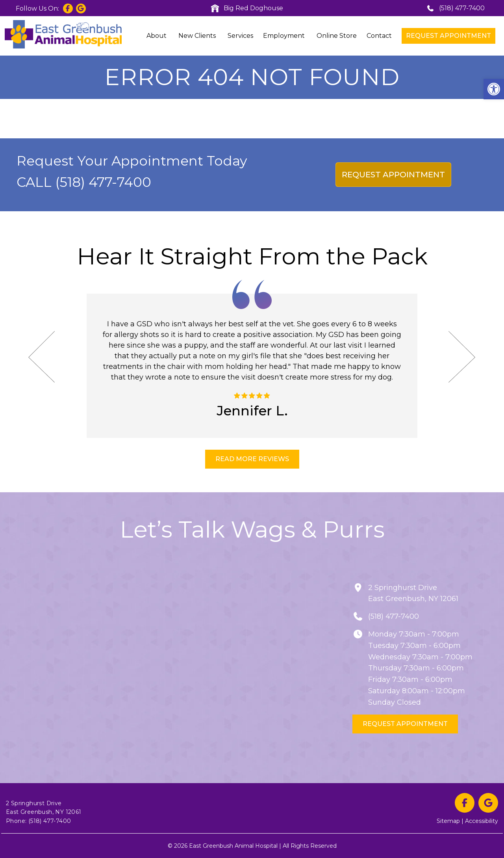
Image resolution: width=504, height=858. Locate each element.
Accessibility (482, 821)
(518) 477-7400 (456, 8)
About (157, 36)
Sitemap (448, 821)
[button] (494, 89)
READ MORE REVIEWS (252, 459)
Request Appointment (448, 36)
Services (240, 36)
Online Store (337, 36)
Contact (379, 36)
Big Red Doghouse (247, 8)
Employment (284, 36)
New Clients (197, 36)
